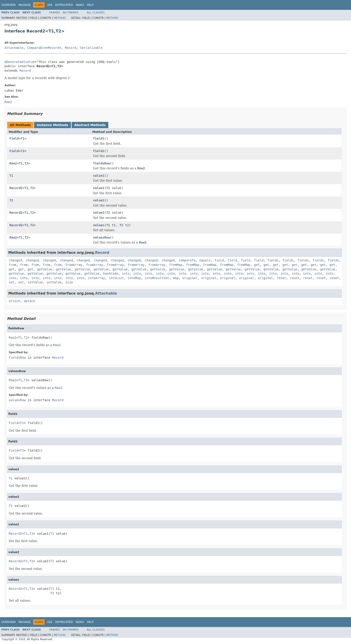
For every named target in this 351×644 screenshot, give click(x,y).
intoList (116, 278)
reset (281, 278)
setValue (35, 282)
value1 (99, 176)
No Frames (71, 13)
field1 (99, 138)
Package (25, 5)
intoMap (134, 278)
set (12, 282)
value (30, 62)
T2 (23, 151)
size (69, 282)
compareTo (187, 260)
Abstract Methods (90, 125)
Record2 (16, 188)
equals (205, 260)
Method (60, 18)
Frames (55, 13)
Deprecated (64, 5)
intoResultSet (157, 278)
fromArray (74, 265)
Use (50, 5)
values (99, 225)
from (13, 265)
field (219, 260)
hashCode (110, 274)
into (126, 274)
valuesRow (102, 237)
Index (80, 5)
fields (273, 260)
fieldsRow (102, 163)
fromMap (176, 265)
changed (15, 260)
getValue (44, 269)
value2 (99, 200)
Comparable (36, 48)
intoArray (96, 278)
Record (54, 48)
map (176, 278)
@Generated (14, 62)
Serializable (91, 48)
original (190, 278)
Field (14, 138)
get (257, 265)
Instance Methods (52, 125)
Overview (9, 5)
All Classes (96, 13)
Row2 (13, 163)
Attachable (14, 48)
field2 (99, 151)
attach (14, 301)
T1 (23, 138)
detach (29, 301)
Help (90, 5)
